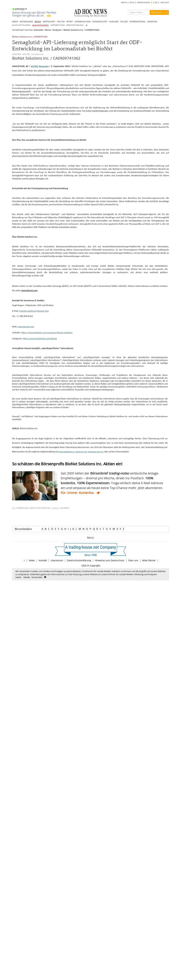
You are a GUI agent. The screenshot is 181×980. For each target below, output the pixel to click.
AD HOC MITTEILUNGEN (21, 25)
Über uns (133, 560)
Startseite (38, 30)
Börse (48, 30)
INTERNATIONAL (137, 21)
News (32, 560)
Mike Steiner (149, 560)
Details (27, 577)
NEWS (15, 21)
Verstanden (37, 577)
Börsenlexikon (23, 529)
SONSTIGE (152, 21)
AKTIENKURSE (26, 21)
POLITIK (61, 21)
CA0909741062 (40, 37)
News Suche (157, 12)
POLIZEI (124, 21)
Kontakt (43, 560)
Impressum (57, 560)
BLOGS (132, 3)
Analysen (57, 30)
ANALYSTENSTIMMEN (40, 25)
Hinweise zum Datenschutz (110, 560)
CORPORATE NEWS (58, 25)
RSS (155, 3)
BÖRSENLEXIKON (144, 3)
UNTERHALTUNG (83, 21)
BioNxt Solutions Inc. (22, 37)
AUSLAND (114, 21)
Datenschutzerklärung (79, 560)
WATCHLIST (165, 3)
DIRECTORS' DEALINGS (75, 25)
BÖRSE (38, 21)
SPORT (70, 21)
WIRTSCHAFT (49, 21)
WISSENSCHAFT (100, 21)
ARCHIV (124, 3)
